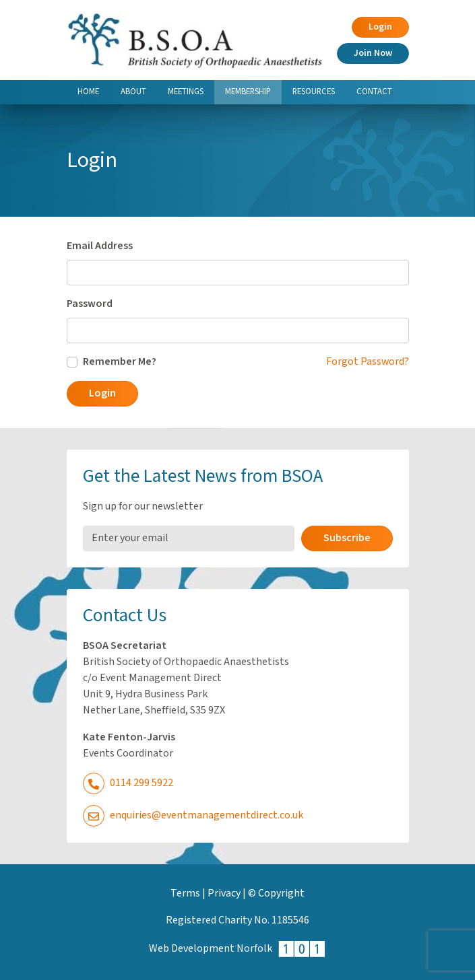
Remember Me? (120, 362)
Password (90, 304)
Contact (374, 92)
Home (88, 92)
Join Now (373, 53)
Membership (253, 91)
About (133, 92)
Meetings (186, 92)
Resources (314, 92)
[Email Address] (189, 538)
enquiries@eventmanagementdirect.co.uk (193, 815)
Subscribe (347, 538)
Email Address (100, 246)
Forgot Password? (368, 362)
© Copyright (276, 894)
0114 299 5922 (128, 783)
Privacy (224, 894)
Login (380, 27)
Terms (185, 894)
